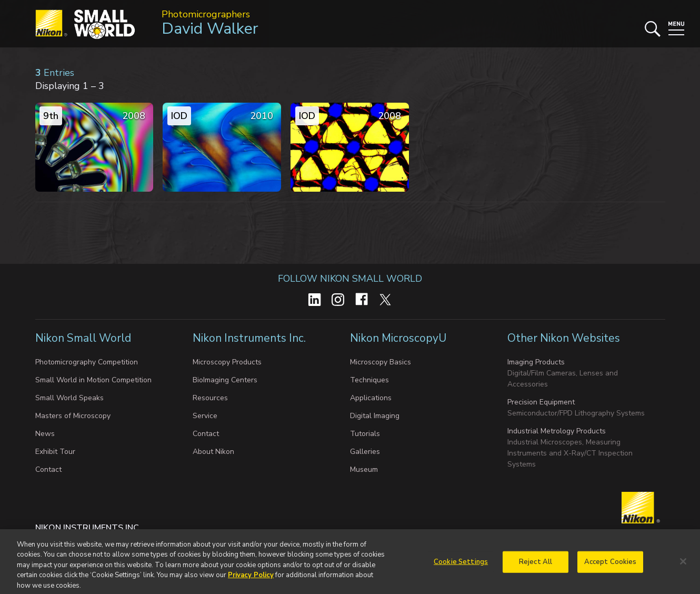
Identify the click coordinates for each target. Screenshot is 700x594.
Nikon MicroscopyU (398, 338)
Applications (371, 398)
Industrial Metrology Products (557, 431)
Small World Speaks (69, 398)
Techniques (369, 380)
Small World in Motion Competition (93, 380)
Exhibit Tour (55, 452)
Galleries (365, 452)
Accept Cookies (611, 565)
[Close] (683, 565)
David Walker (210, 29)
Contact (48, 469)
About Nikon (213, 452)
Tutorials (365, 434)
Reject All (536, 565)
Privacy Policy (251, 578)
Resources (210, 398)
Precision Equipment (541, 402)
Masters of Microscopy (73, 416)
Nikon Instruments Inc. (251, 338)
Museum (364, 469)
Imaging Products (536, 362)
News (45, 434)
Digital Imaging (375, 416)
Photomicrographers (206, 14)
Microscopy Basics (381, 362)
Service (205, 416)
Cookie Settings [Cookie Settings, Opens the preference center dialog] (461, 565)
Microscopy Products (227, 362)
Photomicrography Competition (87, 362)
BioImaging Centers (225, 380)
